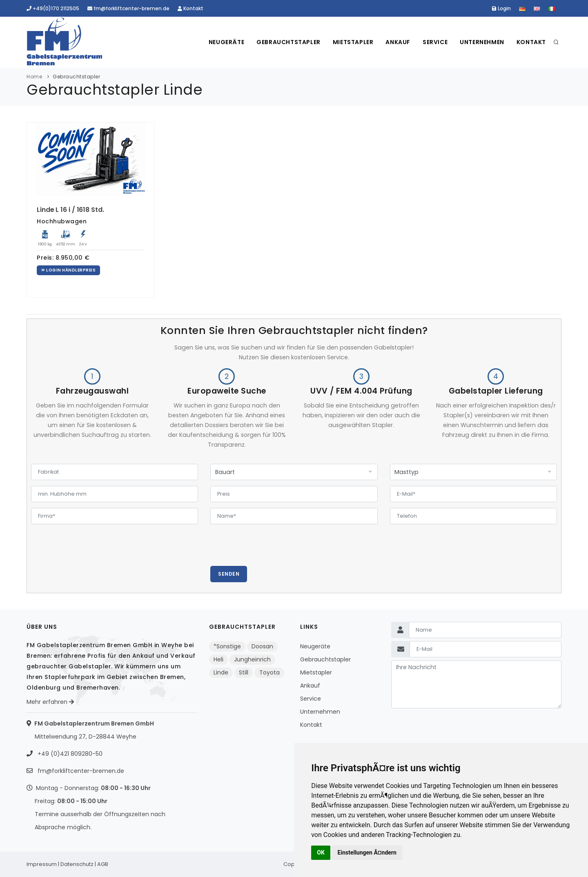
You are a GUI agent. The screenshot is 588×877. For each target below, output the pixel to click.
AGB (103, 864)
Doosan (262, 646)
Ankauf (398, 42)
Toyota (269, 672)
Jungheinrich (252, 659)
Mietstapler (353, 42)
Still (244, 672)
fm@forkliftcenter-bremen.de (128, 8)
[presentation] (272, 550)
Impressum (42, 864)
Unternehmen (482, 42)
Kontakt (190, 8)
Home (34, 77)
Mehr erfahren (50, 702)
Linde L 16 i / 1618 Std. (70, 210)
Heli (218, 659)
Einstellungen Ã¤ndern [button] (367, 853)
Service (435, 42)
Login (501, 8)
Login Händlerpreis (68, 270)
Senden (229, 574)
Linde (221, 672)
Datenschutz (77, 864)
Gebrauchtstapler (288, 42)
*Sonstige (227, 646)
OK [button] (321, 853)
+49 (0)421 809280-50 (69, 754)
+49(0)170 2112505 (53, 8)
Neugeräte (226, 42)
